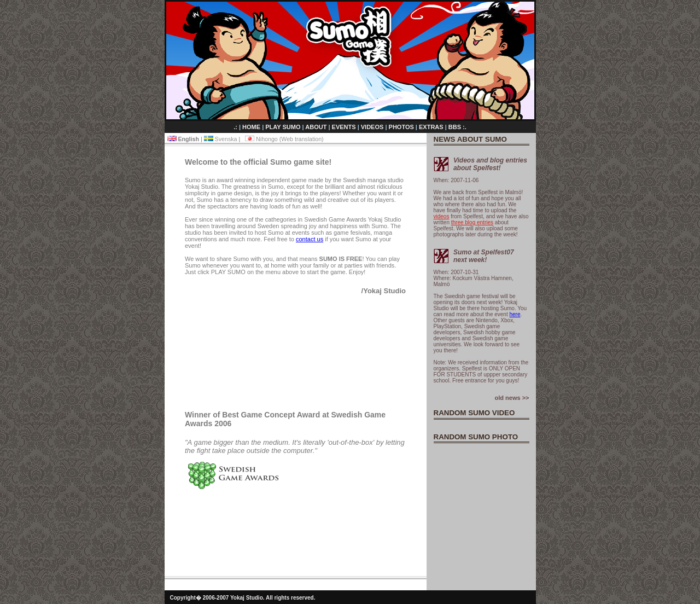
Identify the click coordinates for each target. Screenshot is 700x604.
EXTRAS (432, 127)
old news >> (512, 398)
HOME (252, 127)
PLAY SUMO (284, 127)
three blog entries (472, 222)
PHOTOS (402, 127)
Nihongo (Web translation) (284, 139)
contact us (310, 239)
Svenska (221, 139)
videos (442, 216)
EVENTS (345, 127)
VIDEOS (373, 127)
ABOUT (317, 127)
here (515, 314)
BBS (456, 127)
